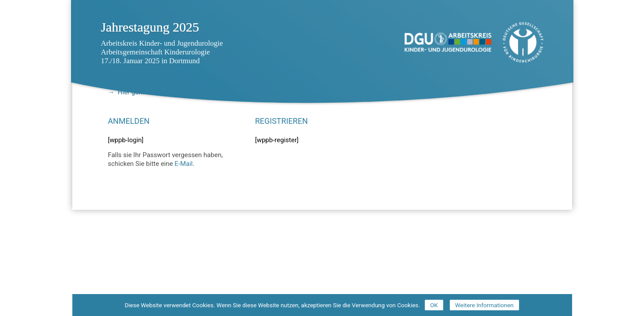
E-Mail (183, 164)
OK (434, 305)
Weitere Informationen (484, 305)
